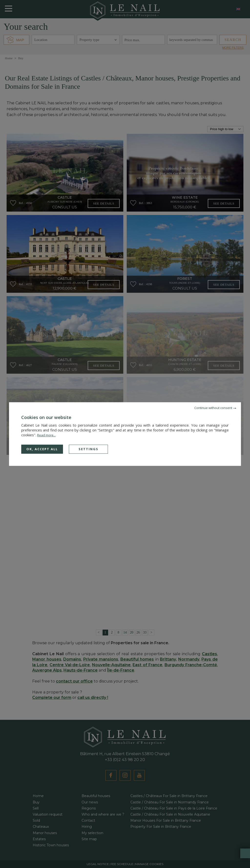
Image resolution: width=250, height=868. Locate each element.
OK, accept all (42, 449)
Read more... (46, 435)
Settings (89, 449)
